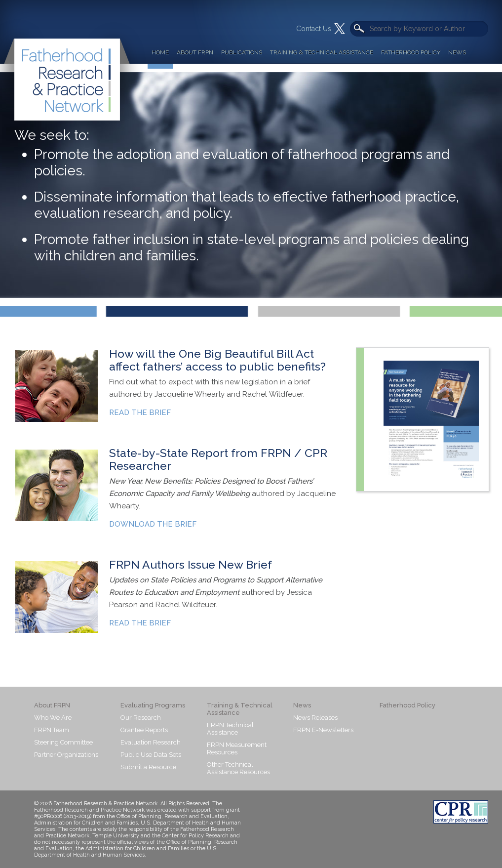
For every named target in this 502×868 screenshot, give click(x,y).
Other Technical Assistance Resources (238, 768)
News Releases (315, 718)
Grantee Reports (144, 730)
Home (160, 52)
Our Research (141, 718)
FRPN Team (52, 730)
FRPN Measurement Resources (237, 748)
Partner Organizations (66, 755)
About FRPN (195, 52)
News (457, 52)
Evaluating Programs (153, 705)
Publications (242, 52)
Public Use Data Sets (151, 755)
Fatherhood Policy (411, 52)
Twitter (340, 29)
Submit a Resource (148, 767)
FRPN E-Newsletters (323, 730)
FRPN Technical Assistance (230, 729)
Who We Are (53, 718)
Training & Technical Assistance (322, 52)
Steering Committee (63, 742)
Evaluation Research (151, 742)
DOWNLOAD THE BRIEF (153, 524)
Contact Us (314, 29)
